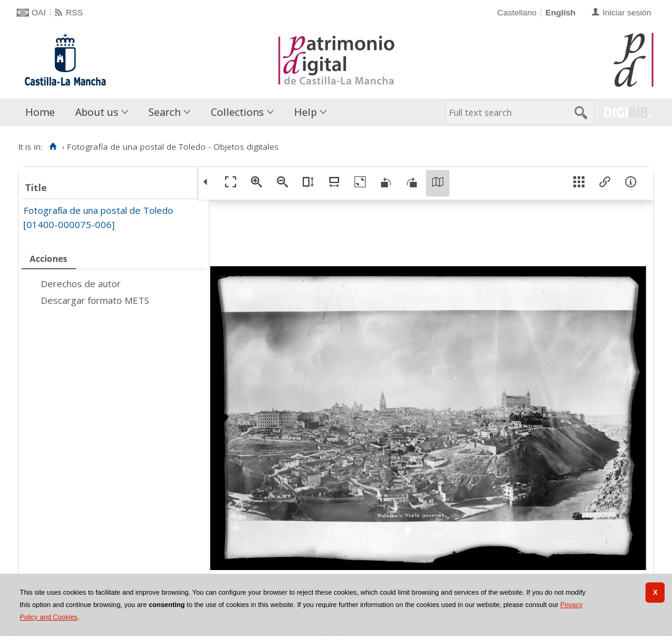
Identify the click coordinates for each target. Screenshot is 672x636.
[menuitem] (43, 112)
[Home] (53, 147)
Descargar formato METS (95, 300)
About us (97, 112)
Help (305, 112)
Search (165, 112)
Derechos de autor (81, 283)
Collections (237, 112)
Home (40, 112)
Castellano (517, 13)
